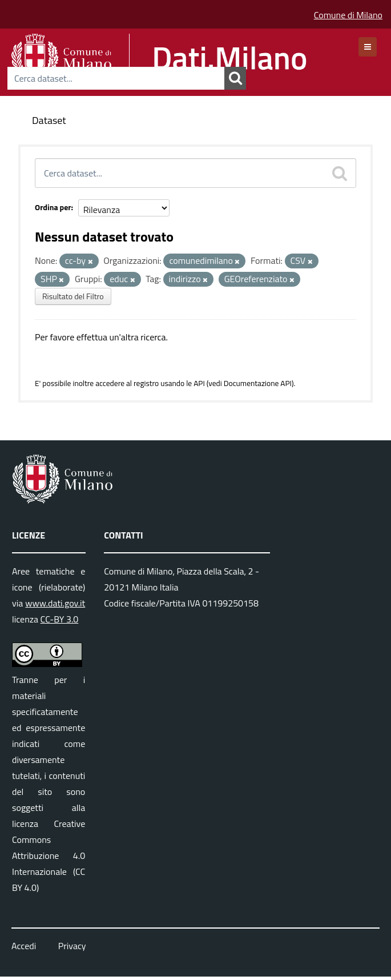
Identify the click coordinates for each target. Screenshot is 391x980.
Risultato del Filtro (73, 296)
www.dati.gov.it (55, 603)
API (199, 383)
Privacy (72, 946)
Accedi (24, 946)
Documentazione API (258, 383)
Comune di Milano (348, 15)
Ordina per (53, 207)
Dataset (49, 120)
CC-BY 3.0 (60, 619)
